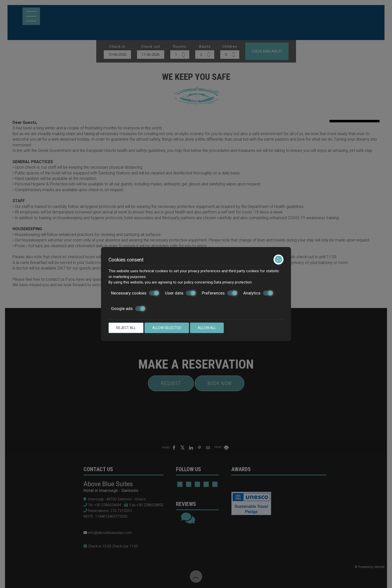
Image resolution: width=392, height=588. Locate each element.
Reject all (126, 328)
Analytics (258, 293)
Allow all (207, 328)
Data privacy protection (233, 282)
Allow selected (167, 328)
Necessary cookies (135, 293)
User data (180, 293)
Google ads (128, 309)
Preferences (219, 293)
